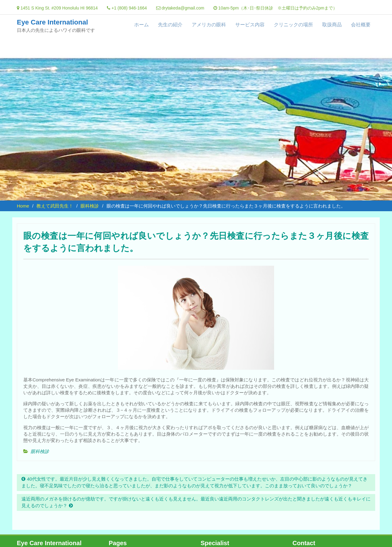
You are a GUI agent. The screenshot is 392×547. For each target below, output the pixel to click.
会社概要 (361, 25)
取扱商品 (332, 25)
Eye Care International (52, 22)
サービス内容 (250, 25)
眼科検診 (40, 451)
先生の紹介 (170, 25)
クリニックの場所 (293, 25)
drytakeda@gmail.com (183, 8)
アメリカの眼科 (209, 25)
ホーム (141, 25)
